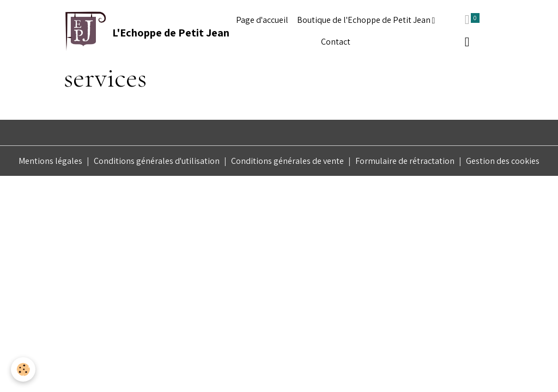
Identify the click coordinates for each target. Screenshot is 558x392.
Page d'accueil (262, 20)
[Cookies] (23, 369)
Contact (336, 42)
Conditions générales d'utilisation (157, 161)
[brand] (139, 31)
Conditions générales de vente (287, 161)
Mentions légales (50, 161)
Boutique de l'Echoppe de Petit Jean (365, 20)
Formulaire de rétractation (405, 161)
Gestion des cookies (503, 161)
